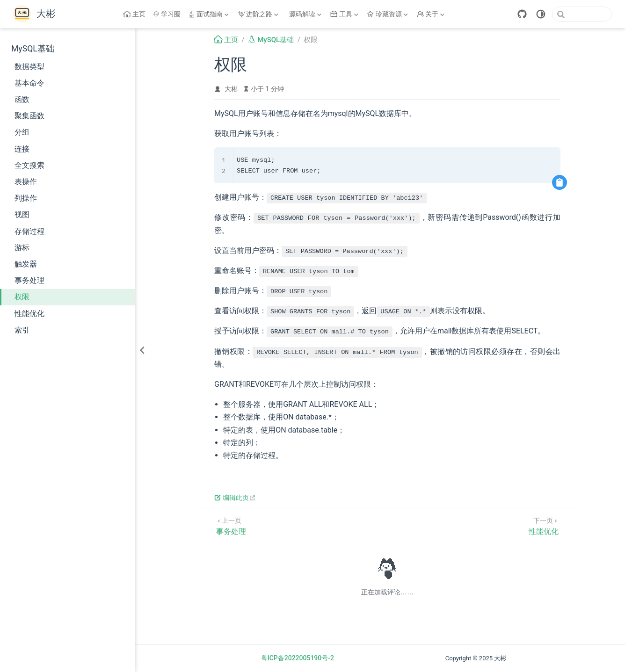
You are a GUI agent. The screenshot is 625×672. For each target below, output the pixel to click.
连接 (22, 149)
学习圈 (167, 14)
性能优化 (29, 314)
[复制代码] (560, 182)
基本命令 (29, 83)
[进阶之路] (259, 14)
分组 (22, 132)
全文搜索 (29, 165)
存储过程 (29, 231)
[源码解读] (305, 14)
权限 (22, 297)
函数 (22, 99)
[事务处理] (231, 525)
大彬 (231, 89)
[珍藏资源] (388, 14)
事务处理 (29, 280)
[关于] (432, 14)
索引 (22, 330)
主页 (134, 14)
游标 (22, 248)
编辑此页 (235, 498)
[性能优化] (544, 525)
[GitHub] (522, 14)
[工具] (345, 14)
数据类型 (29, 67)
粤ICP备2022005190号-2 (298, 658)
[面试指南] (209, 14)
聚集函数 (29, 116)
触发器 (26, 264)
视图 (22, 214)
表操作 (26, 182)
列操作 (26, 198)
